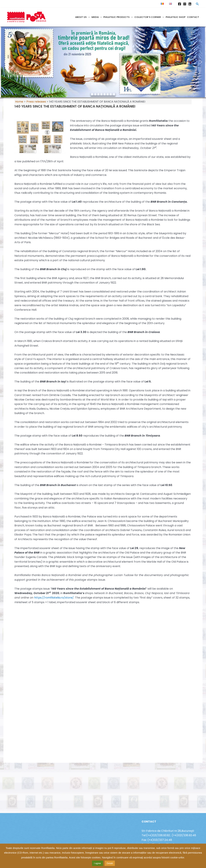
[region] (103, 62)
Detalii (110, 863)
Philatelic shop (176, 17)
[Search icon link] (197, 4)
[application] (88, 17)
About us (82, 17)
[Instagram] (185, 4)
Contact (193, 17)
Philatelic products (118, 17)
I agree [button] (98, 863)
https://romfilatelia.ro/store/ (54, 598)
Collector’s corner (149, 17)
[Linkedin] (190, 4)
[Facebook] (180, 4)
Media (97, 17)
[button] (5, 62)
